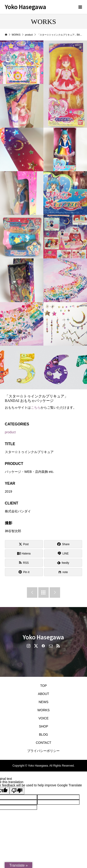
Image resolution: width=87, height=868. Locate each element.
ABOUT (43, 694)
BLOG (43, 734)
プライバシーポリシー (43, 751)
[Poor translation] (17, 791)
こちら (36, 407)
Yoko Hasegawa (26, 7)
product (10, 432)
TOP (43, 686)
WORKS (43, 710)
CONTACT (43, 743)
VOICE (44, 718)
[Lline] (63, 553)
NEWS (43, 702)
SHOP (44, 726)
